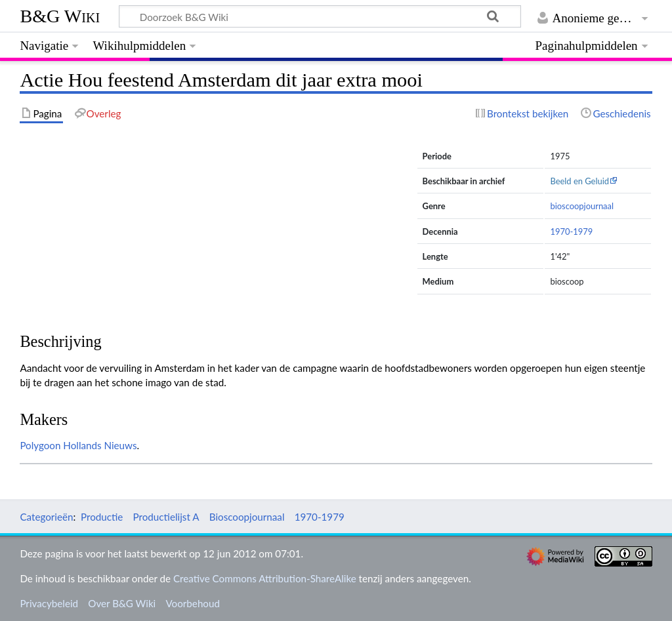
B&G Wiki (60, 16)
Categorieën (46, 517)
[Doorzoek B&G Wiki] (320, 16)
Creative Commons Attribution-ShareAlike (265, 578)
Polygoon (40, 445)
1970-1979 (571, 231)
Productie (102, 517)
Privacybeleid (49, 603)
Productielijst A (166, 517)
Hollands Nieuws (100, 445)
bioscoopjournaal (582, 206)
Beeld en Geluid (579, 181)
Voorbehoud (192, 603)
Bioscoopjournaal (247, 517)
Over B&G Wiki (122, 603)
